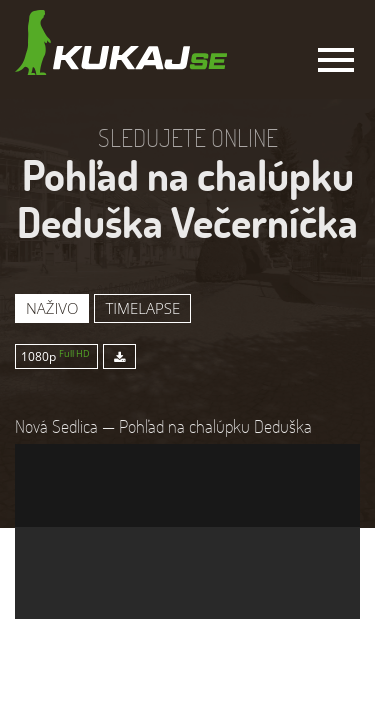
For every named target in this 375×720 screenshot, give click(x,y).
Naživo (52, 308)
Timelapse (142, 308)
